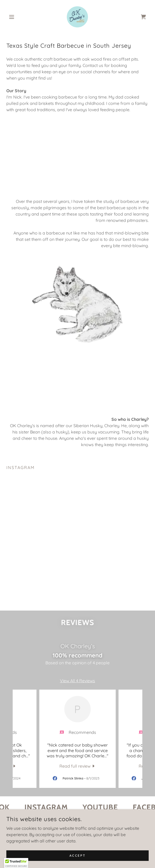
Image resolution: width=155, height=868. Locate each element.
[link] (77, 17)
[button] (17, 17)
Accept (77, 855)
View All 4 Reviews (77, 686)
